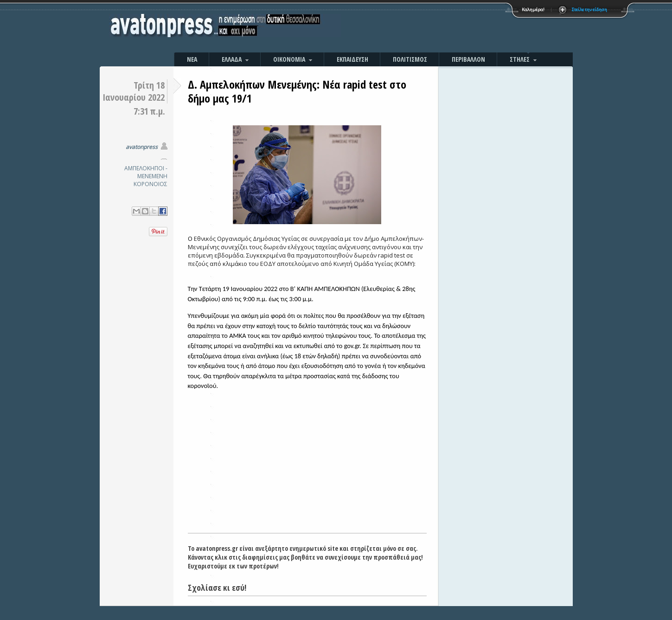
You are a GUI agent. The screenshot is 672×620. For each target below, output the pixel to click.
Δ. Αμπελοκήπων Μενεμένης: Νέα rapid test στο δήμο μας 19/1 (297, 91)
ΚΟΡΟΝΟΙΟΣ (150, 184)
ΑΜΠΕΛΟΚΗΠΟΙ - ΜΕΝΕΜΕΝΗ (146, 172)
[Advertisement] (436, 28)
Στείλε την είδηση (589, 10)
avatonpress (142, 147)
